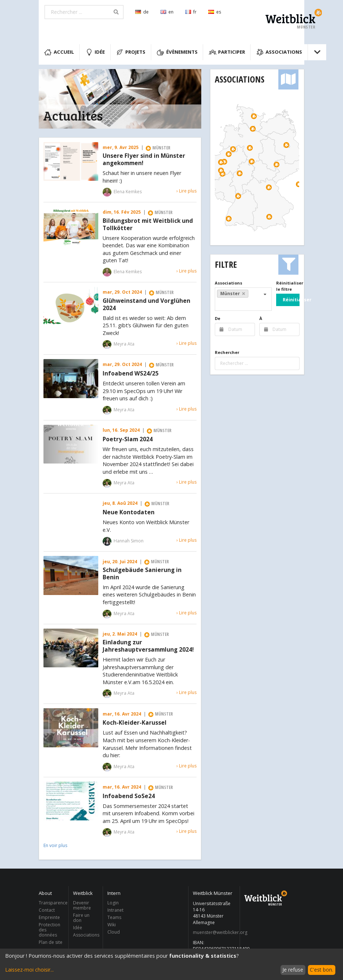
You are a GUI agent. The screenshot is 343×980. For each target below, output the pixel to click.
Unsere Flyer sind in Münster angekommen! (144, 160)
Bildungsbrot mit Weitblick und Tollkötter (148, 225)
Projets (131, 52)
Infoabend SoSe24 (129, 796)
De (218, 318)
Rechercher (227, 352)
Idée (95, 52)
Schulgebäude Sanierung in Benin (142, 574)
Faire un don (81, 918)
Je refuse (293, 970)
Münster (233, 293)
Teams (114, 917)
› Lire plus (186, 191)
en (167, 12)
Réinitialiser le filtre (288, 286)
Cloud (114, 932)
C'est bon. (321, 970)
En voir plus (55, 845)
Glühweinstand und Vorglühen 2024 (146, 305)
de (142, 12)
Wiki (112, 925)
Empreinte (49, 917)
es (215, 12)
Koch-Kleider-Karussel (135, 723)
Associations (279, 52)
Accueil (59, 52)
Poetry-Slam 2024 (128, 439)
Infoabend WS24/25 (131, 374)
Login (113, 903)
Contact (47, 910)
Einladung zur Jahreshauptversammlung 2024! (148, 646)
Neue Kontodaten (129, 512)
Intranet (115, 910)
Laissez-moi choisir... (29, 970)
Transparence (52, 903)
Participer (227, 52)
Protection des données (49, 930)
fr (191, 12)
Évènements (177, 52)
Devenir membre (82, 906)
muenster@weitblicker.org (214, 933)
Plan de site (51, 942)
